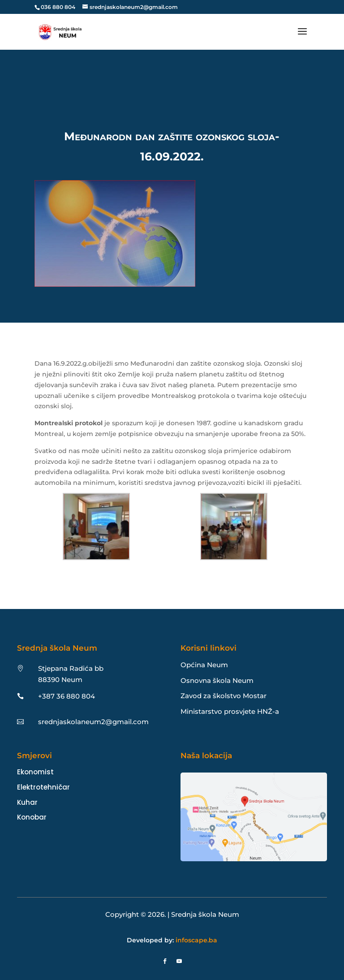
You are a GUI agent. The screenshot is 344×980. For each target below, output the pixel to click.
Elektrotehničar (43, 787)
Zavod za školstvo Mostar (224, 696)
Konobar (32, 817)
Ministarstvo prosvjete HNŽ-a (230, 711)
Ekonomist (35, 772)
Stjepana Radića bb (71, 668)
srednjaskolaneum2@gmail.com (93, 722)
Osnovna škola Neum (217, 680)
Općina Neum (204, 665)
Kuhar (27, 802)
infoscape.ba (196, 940)
